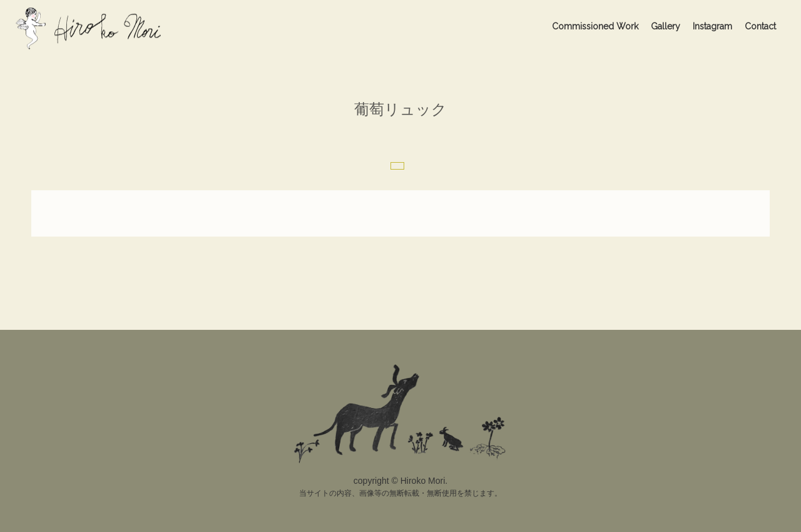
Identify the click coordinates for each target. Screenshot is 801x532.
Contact (760, 26)
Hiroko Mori (91, 28)
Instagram (712, 26)
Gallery (666, 26)
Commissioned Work (595, 26)
